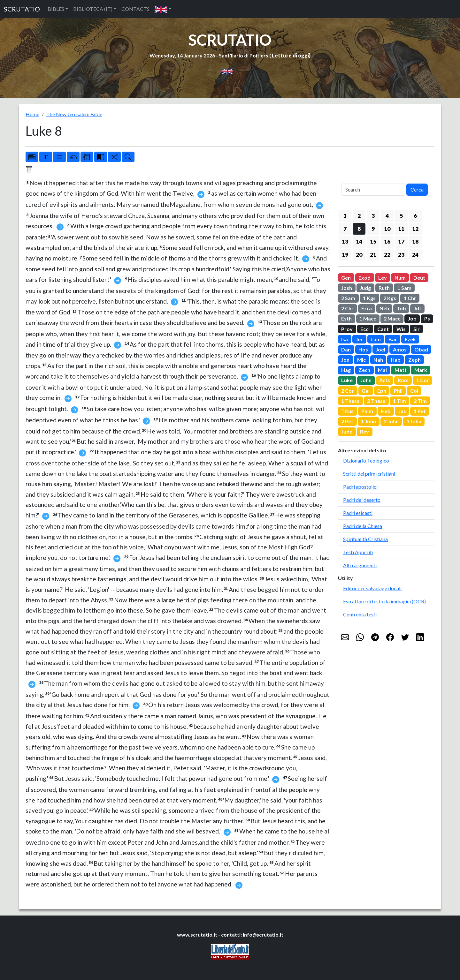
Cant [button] (383, 329)
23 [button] (401, 255)
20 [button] (359, 255)
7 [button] (345, 229)
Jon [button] (345, 360)
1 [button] (345, 216)
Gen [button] (346, 278)
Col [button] (414, 391)
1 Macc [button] (368, 318)
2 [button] (359, 216)
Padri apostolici (360, 487)
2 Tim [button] (420, 401)
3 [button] (373, 216)
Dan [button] (346, 349)
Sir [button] (417, 329)
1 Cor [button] (423, 380)
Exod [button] (364, 278)
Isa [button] (345, 339)
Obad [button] (421, 349)
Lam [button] (376, 339)
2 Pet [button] (347, 421)
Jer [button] (359, 339)
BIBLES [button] (56, 9)
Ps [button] (427, 318)
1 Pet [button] (420, 411)
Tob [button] (401, 308)
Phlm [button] (367, 411)
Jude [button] (347, 431)
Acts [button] (385, 380)
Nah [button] (378, 360)
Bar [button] (393, 339)
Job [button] (412, 318)
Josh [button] (347, 288)
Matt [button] (401, 370)
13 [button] (345, 241)
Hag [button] (346, 370)
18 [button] (415, 241)
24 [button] (415, 255)
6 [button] (415, 216)
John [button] (366, 380)
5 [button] (401, 216)
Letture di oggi (290, 55)
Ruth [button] (384, 288)
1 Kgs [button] (369, 298)
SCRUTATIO (22, 9)
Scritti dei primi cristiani (369, 474)
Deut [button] (419, 278)
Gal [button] (366, 391)
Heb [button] (386, 411)
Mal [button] (382, 370)
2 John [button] (391, 421)
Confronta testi (360, 614)
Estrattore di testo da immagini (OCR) (384, 601)
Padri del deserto (362, 500)
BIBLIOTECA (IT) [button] (93, 9)
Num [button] (400, 278)
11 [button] (401, 229)
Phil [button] (398, 391)
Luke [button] (347, 380)
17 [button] (401, 241)
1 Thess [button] (350, 401)
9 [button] (373, 229)
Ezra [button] (367, 308)
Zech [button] (364, 370)
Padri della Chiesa (363, 526)
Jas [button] (402, 411)
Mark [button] (421, 370)
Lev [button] (383, 278)
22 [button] (387, 255)
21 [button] (373, 255)
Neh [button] (384, 308)
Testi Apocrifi (358, 552)
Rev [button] (364, 431)
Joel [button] (380, 349)
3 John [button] (414, 421)
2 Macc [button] (392, 318)
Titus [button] (347, 411)
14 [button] (359, 241)
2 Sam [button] (348, 298)
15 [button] (373, 241)
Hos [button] (363, 349)
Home (32, 114)
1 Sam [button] (404, 288)
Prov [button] (347, 329)
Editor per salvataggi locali (372, 588)
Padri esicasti (358, 513)
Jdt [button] (418, 308)
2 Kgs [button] (390, 298)
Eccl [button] (365, 329)
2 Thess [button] (376, 401)
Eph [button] (382, 391)
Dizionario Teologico (366, 460)
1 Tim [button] (399, 401)
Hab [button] (396, 360)
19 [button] (345, 255)
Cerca (417, 189)
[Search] (374, 190)
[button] (163, 9)
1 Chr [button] (410, 298)
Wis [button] (401, 329)
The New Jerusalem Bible (74, 114)
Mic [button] (361, 360)
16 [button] (387, 241)
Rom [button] (403, 380)
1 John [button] (368, 421)
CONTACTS (135, 9)
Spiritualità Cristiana (365, 539)
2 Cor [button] (348, 391)
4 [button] (387, 216)
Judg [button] (365, 288)
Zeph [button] (414, 360)
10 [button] (387, 229)
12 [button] (415, 229)
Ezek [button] (410, 339)
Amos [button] (400, 349)
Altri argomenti (360, 565)
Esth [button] (346, 318)
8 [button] (359, 229)
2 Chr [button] (347, 308)
